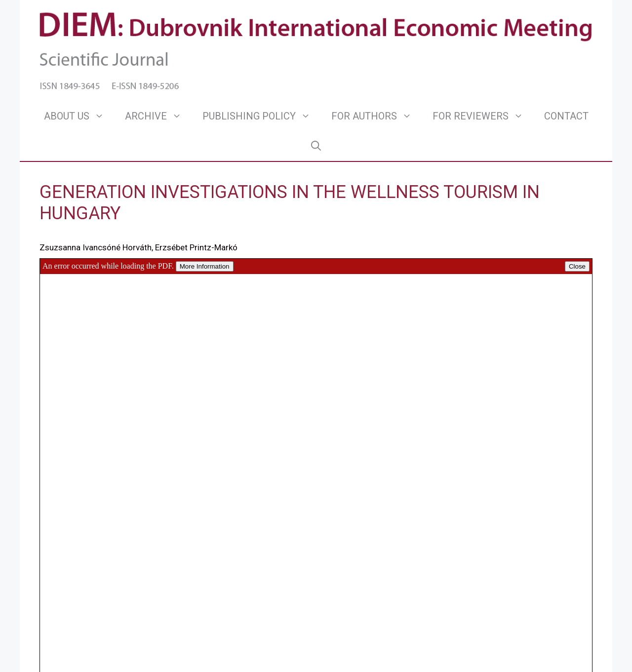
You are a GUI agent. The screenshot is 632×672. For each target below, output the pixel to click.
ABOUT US (79, 116)
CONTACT (566, 116)
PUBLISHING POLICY (262, 116)
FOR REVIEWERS (483, 116)
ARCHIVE (158, 116)
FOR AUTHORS (377, 116)
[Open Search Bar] (316, 146)
